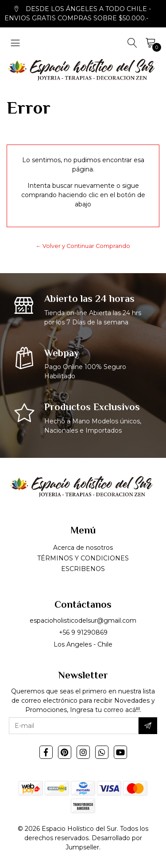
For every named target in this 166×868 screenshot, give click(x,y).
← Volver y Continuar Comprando (83, 246)
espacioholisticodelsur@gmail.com (83, 621)
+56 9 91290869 (83, 632)
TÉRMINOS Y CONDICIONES (83, 558)
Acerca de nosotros (83, 548)
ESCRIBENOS (83, 569)
